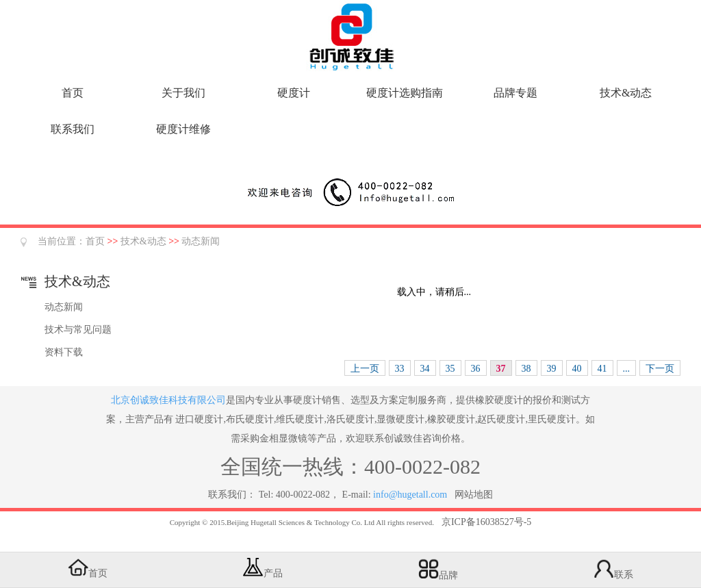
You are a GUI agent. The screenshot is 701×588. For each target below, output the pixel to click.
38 (526, 369)
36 (476, 369)
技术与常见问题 (78, 330)
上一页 (365, 369)
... (627, 369)
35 (450, 369)
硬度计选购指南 (405, 93)
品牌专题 (515, 93)
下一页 (660, 369)
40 (577, 369)
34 (425, 369)
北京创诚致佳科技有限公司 (168, 400)
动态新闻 (201, 241)
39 (552, 369)
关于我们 (183, 93)
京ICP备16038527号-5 (486, 522)
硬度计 (294, 93)
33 (400, 369)
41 (602, 369)
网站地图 (474, 495)
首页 (73, 93)
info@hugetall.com (410, 495)
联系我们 (73, 129)
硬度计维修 (183, 129)
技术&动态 (626, 93)
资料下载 (64, 352)
